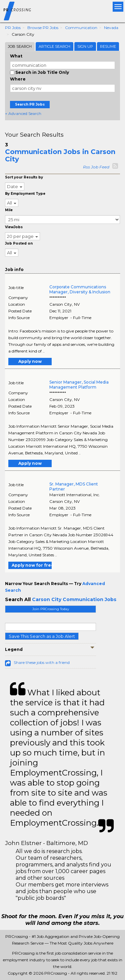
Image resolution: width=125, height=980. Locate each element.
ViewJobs (14, 227)
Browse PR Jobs (43, 28)
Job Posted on (19, 243)
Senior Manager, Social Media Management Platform (79, 385)
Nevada (111, 28)
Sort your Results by (24, 177)
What (16, 56)
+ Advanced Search (23, 113)
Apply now (30, 361)
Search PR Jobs (30, 104)
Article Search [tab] (54, 46)
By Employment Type (25, 194)
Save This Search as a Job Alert (42, 636)
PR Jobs (13, 28)
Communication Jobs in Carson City (60, 155)
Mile (9, 210)
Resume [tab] (108, 46)
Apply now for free (32, 565)
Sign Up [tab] (85, 46)
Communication (81, 28)
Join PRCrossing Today (51, 609)
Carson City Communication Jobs (74, 599)
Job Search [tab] (20, 46)
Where (18, 79)
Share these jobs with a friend (42, 662)
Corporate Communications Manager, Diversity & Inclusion (80, 289)
